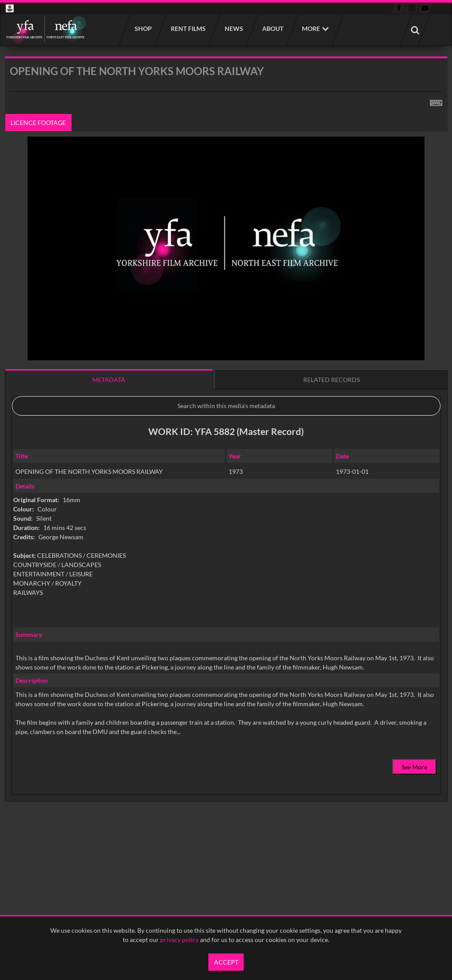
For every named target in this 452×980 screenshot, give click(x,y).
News (234, 28)
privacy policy (179, 940)
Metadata (109, 380)
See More (414, 767)
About (272, 28)
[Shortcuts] (436, 101)
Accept (226, 962)
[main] (226, 452)
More (311, 28)
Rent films (188, 28)
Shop (143, 28)
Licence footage (38, 123)
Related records (331, 380)
